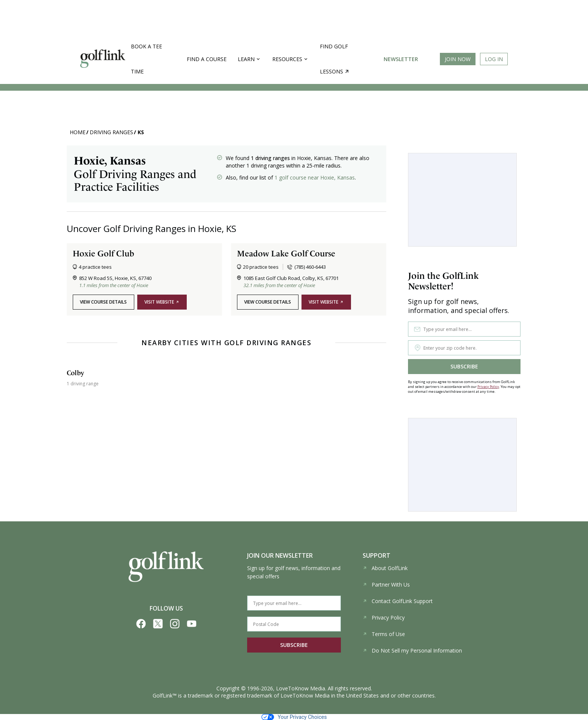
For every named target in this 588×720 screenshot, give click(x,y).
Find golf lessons (334, 59)
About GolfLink (385, 568)
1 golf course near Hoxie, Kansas (315, 177)
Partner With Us (386, 585)
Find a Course (207, 59)
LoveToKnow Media (301, 688)
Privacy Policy (488, 387)
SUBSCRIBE (464, 366)
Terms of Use (384, 634)
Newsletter (401, 59)
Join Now (458, 59)
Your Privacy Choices (294, 717)
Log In (494, 59)
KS (141, 132)
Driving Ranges (111, 132)
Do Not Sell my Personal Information (412, 650)
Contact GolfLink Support (398, 601)
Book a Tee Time (146, 59)
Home (78, 132)
